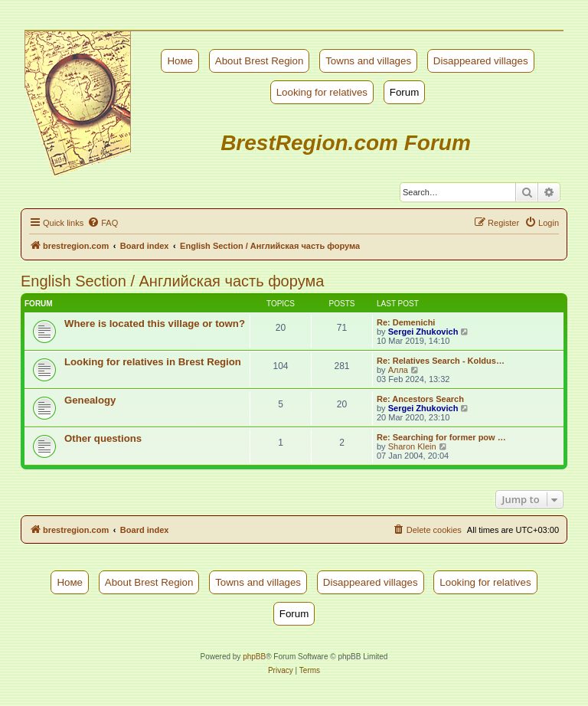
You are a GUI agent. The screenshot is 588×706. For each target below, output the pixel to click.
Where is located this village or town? (155, 324)
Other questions (103, 438)
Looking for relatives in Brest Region (153, 362)
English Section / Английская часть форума (172, 281)
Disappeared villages (481, 61)
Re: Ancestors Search (420, 399)
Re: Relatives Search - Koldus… (441, 361)
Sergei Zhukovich (423, 332)
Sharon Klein (412, 446)
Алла (398, 370)
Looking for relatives (322, 92)
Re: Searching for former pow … (441, 437)
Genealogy (90, 400)
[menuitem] (103, 223)
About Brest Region (260, 61)
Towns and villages (368, 61)
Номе (180, 61)
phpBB (254, 657)
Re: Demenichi (406, 322)
